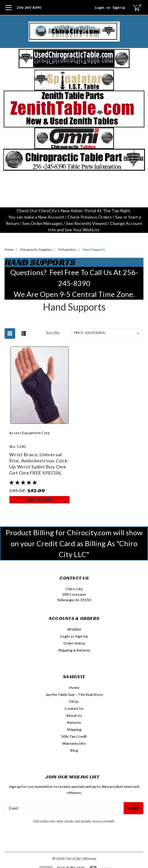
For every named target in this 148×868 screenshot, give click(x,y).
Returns (74, 722)
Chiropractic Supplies (36, 250)
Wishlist (74, 629)
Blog (74, 750)
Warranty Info (74, 743)
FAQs (74, 701)
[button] (74, 59)
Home (9, 250)
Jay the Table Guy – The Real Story (74, 694)
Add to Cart (40, 500)
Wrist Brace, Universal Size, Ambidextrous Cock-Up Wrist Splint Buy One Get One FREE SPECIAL (39, 463)
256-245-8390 (29, 7)
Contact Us (74, 708)
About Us (74, 715)
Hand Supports (94, 250)
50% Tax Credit (74, 736)
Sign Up (119, 7)
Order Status (74, 643)
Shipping (74, 729)
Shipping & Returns (74, 650)
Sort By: (53, 333)
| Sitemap (89, 858)
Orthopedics (67, 250)
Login (100, 7)
